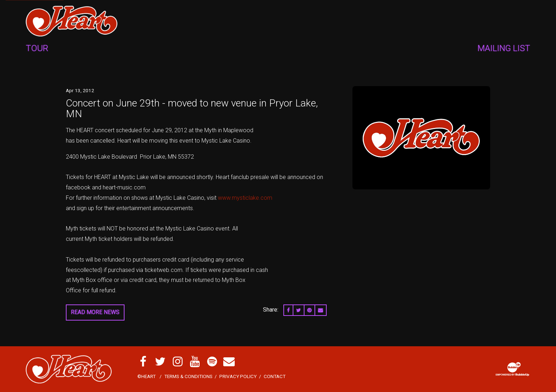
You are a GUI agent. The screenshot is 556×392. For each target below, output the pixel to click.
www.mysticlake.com (245, 198)
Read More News (95, 312)
